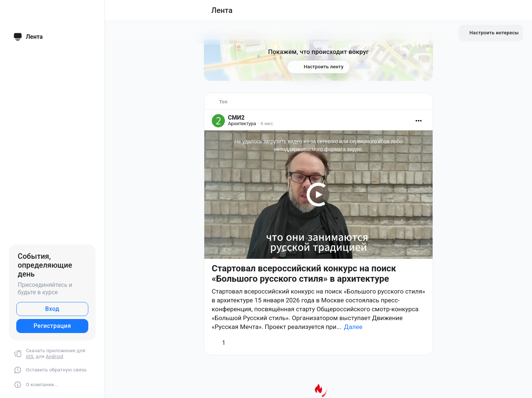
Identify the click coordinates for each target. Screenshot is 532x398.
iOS (30, 356)
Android (54, 356)
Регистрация (52, 326)
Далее (353, 327)
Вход (52, 309)
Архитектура (242, 123)
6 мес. (267, 123)
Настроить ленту (318, 67)
